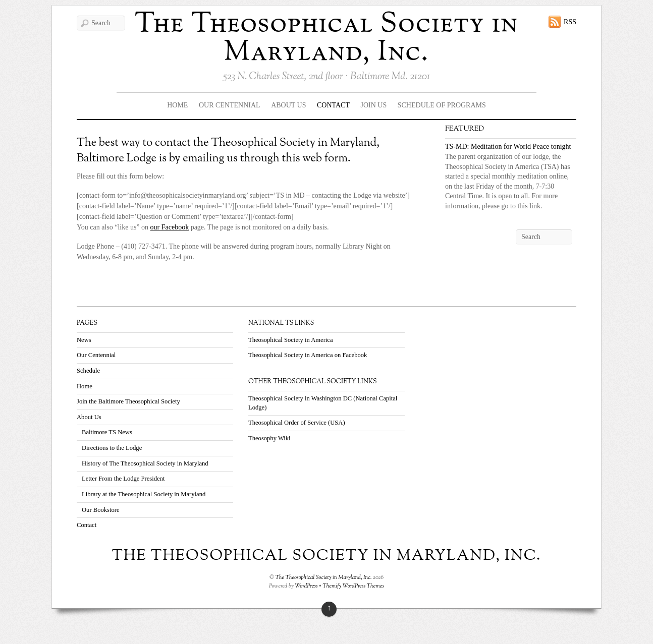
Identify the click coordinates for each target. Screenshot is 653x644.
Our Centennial (230, 105)
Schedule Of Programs (442, 105)
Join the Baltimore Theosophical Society (128, 401)
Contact (333, 105)
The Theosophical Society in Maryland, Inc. (326, 39)
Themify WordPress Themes (353, 586)
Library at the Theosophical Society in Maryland (144, 494)
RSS (570, 22)
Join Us (374, 105)
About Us (288, 105)
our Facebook (170, 227)
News (84, 340)
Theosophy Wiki (269, 438)
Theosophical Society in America (291, 340)
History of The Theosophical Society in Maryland (145, 463)
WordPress (306, 586)
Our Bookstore (101, 510)
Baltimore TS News (107, 432)
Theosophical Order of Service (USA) (297, 423)
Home (177, 105)
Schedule (88, 371)
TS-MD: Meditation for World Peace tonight (508, 147)
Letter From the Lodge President (123, 479)
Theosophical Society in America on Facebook (308, 355)
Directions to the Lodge (112, 448)
